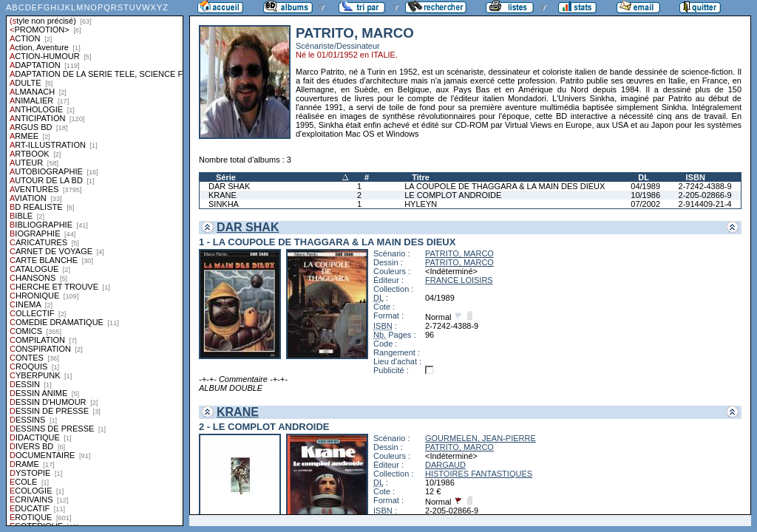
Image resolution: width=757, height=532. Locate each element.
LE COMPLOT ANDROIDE (453, 195)
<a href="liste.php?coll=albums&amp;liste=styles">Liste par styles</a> (95, 263)
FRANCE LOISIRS (459, 280)
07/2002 (645, 204)
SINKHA (224, 204)
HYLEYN (421, 204)
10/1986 (645, 195)
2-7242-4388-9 (705, 186)
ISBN (696, 177)
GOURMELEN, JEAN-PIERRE (481, 438)
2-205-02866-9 (705, 195)
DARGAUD (445, 465)
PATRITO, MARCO (459, 253)
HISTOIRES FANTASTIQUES (479, 474)
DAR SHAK (229, 186)
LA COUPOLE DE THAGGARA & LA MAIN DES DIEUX (505, 186)
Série (226, 177)
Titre (421, 177)
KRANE (223, 195)
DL (644, 177)
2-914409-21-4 (705, 204)
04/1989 (645, 186)
